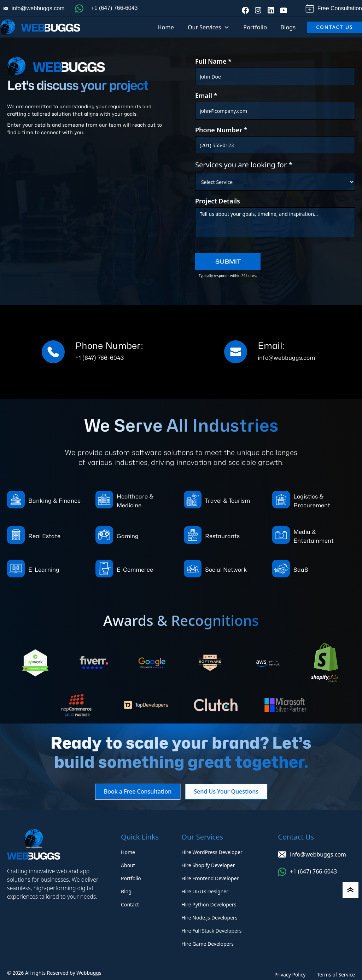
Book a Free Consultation (133, 791)
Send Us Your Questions (231, 791)
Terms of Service (336, 975)
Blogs (288, 27)
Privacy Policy (290, 975)
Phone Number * (221, 130)
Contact (130, 904)
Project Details (218, 201)
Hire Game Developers (208, 944)
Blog (126, 891)
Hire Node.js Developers (209, 918)
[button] (209, 27)
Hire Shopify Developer (208, 865)
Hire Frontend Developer (210, 878)
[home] (40, 27)
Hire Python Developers (209, 904)
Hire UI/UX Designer (205, 891)
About (128, 865)
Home (166, 27)
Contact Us (335, 27)
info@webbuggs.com (38, 8)
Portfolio (255, 27)
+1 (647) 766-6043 (114, 8)
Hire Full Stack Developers (211, 931)
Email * (206, 96)
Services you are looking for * (244, 165)
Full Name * (213, 61)
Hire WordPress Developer (212, 852)
